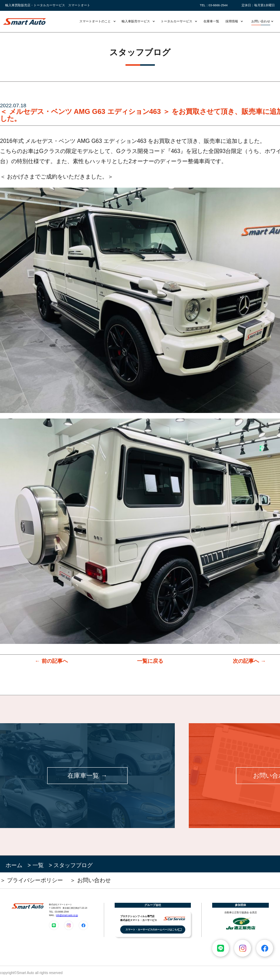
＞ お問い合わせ (90, 880)
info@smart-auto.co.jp (67, 915)
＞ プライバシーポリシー (31, 880)
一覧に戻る (150, 661)
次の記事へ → (249, 661)
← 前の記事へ (51, 661)
